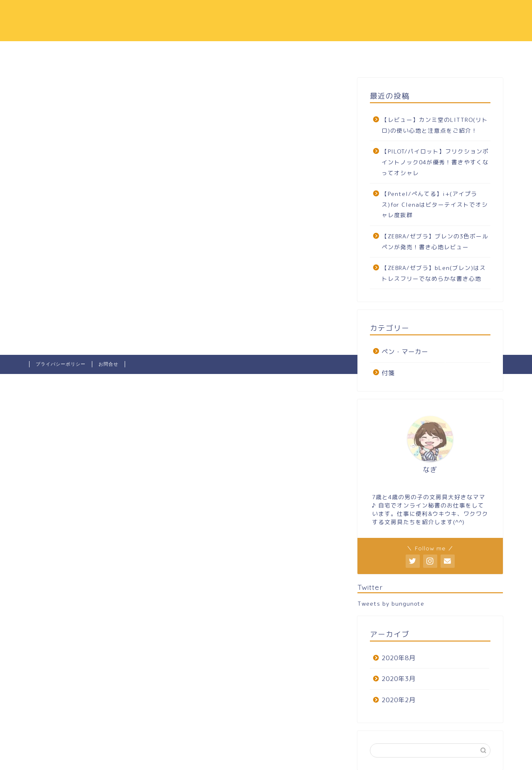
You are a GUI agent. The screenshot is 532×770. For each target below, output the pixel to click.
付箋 (388, 373)
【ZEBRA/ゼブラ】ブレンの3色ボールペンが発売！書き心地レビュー (435, 241)
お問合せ (108, 364)
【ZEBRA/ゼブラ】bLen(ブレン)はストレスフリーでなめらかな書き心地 (434, 273)
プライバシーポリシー (61, 364)
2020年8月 (399, 658)
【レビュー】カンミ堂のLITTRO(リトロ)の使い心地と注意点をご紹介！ (435, 125)
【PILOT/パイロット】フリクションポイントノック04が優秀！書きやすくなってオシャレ (435, 162)
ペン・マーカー (405, 352)
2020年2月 (399, 700)
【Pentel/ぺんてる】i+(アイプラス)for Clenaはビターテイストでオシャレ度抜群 (435, 204)
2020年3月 (399, 679)
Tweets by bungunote (391, 603)
